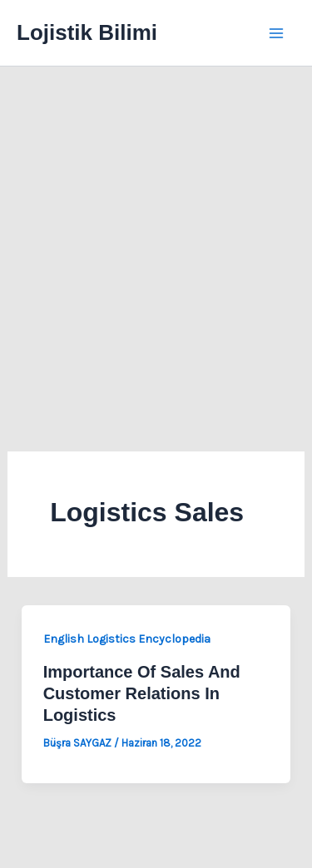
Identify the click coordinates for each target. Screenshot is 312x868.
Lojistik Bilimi (87, 32)
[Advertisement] (156, 231)
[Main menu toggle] (277, 33)
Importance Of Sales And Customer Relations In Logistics (142, 693)
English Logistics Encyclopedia (127, 639)
